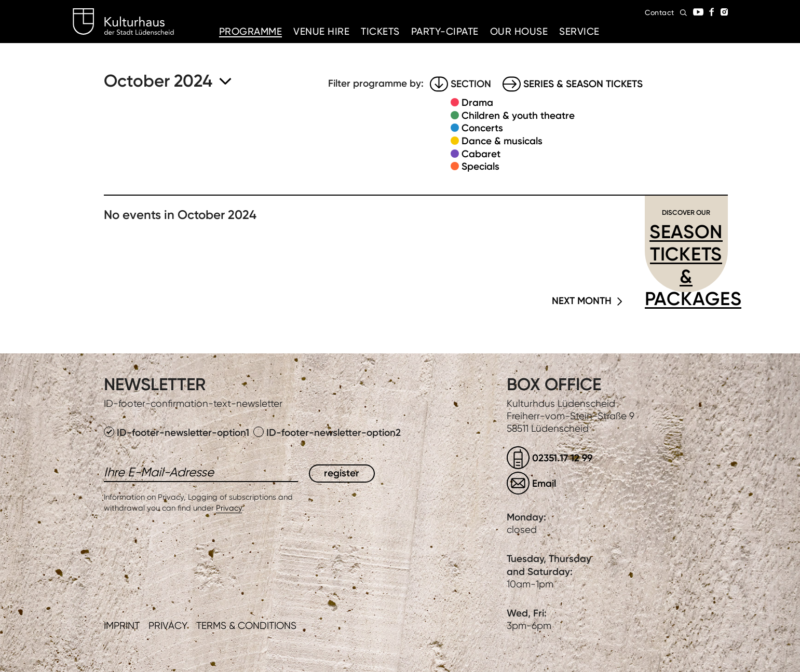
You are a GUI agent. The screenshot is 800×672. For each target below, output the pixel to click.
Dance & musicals (502, 141)
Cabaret (481, 154)
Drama (477, 102)
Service (579, 31)
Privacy (229, 508)
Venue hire (321, 31)
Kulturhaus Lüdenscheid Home (123, 22)
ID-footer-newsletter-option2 (327, 433)
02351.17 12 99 (562, 458)
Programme (251, 31)
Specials (480, 166)
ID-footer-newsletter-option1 (178, 433)
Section (471, 84)
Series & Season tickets (583, 84)
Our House (519, 31)
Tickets (380, 31)
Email (544, 483)
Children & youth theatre (518, 115)
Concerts (482, 128)
